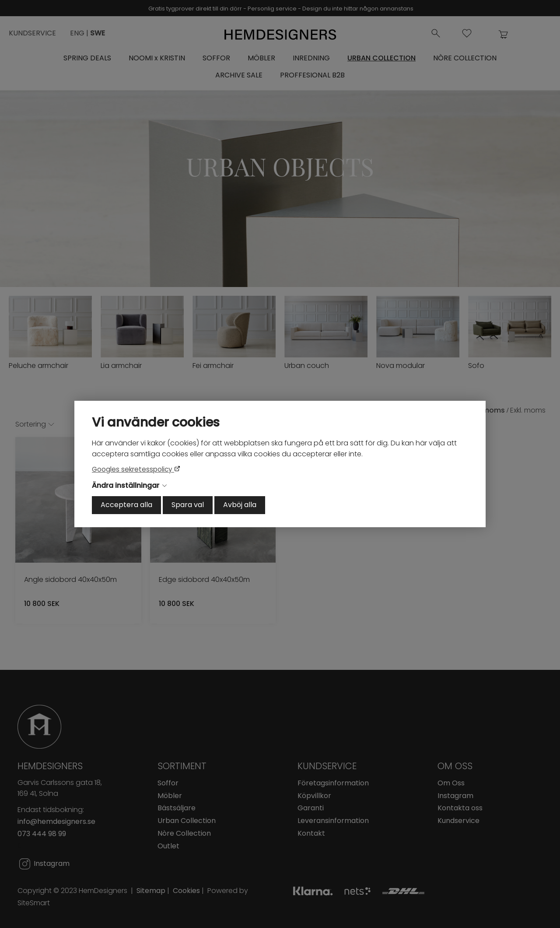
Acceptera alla (126, 505)
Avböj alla (240, 505)
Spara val (188, 505)
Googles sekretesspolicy (133, 469)
